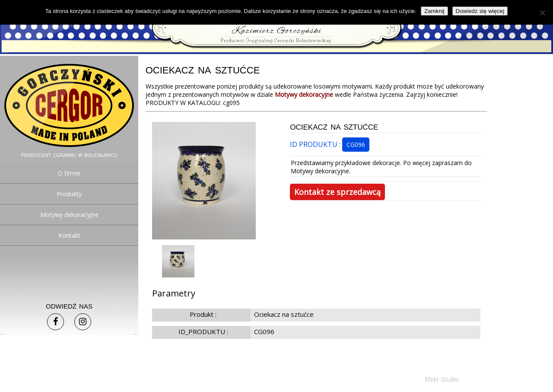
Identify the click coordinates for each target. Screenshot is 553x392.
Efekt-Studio (442, 379)
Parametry (174, 293)
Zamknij (434, 11)
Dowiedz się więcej (480, 11)
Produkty (69, 194)
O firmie (69, 173)
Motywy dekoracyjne (69, 215)
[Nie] (542, 13)
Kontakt (69, 235)
